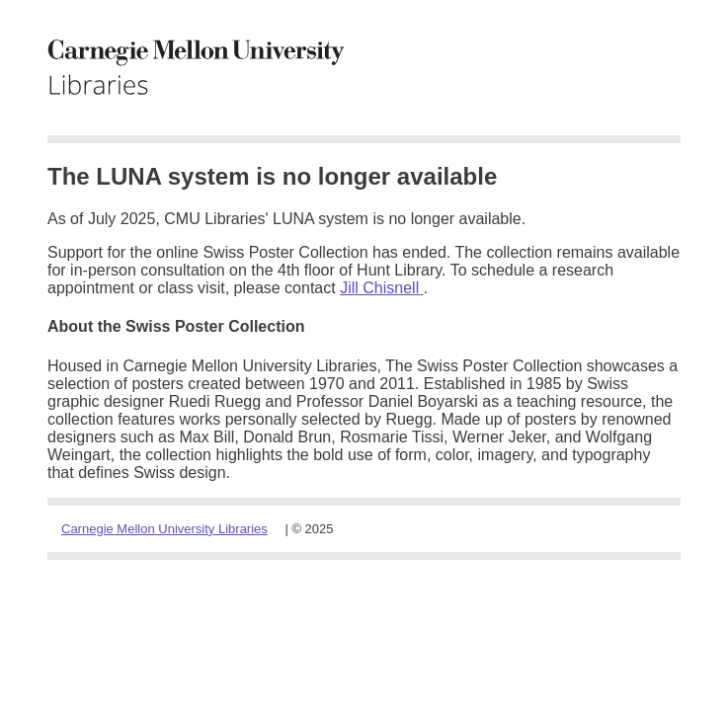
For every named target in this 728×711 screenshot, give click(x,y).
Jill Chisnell (381, 288)
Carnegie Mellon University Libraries (164, 529)
